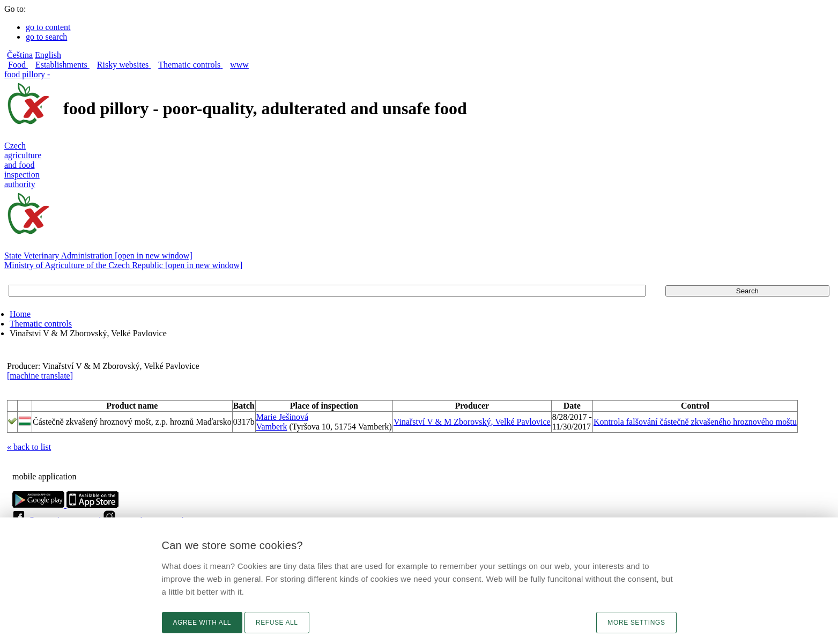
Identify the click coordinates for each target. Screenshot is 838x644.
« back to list (29, 447)
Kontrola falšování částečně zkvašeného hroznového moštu (695, 422)
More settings (636, 623)
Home (20, 314)
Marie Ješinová (282, 417)
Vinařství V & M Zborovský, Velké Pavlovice (472, 422)
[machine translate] (40, 376)
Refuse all (277, 623)
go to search (46, 37)
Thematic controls (41, 324)
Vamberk (272, 427)
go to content (48, 27)
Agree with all (202, 623)
